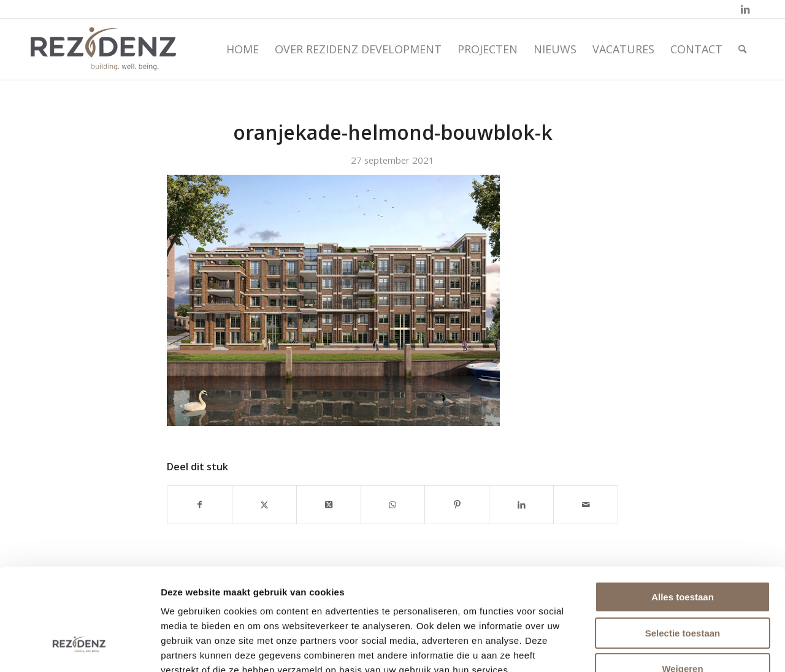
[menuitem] (243, 49)
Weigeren (682, 582)
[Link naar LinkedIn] (745, 9)
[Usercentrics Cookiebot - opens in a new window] (79, 648)
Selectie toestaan (683, 546)
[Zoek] (742, 49)
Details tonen (665, 648)
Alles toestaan (683, 510)
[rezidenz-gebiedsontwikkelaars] (103, 49)
